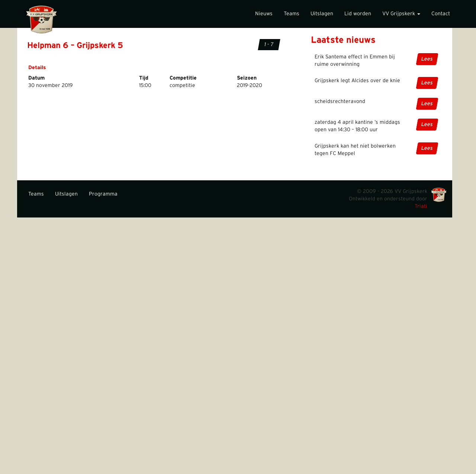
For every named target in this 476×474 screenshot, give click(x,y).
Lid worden (358, 14)
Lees (427, 59)
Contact (441, 14)
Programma (103, 194)
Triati (421, 206)
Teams (292, 14)
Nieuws (264, 14)
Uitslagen (322, 14)
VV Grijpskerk (401, 14)
